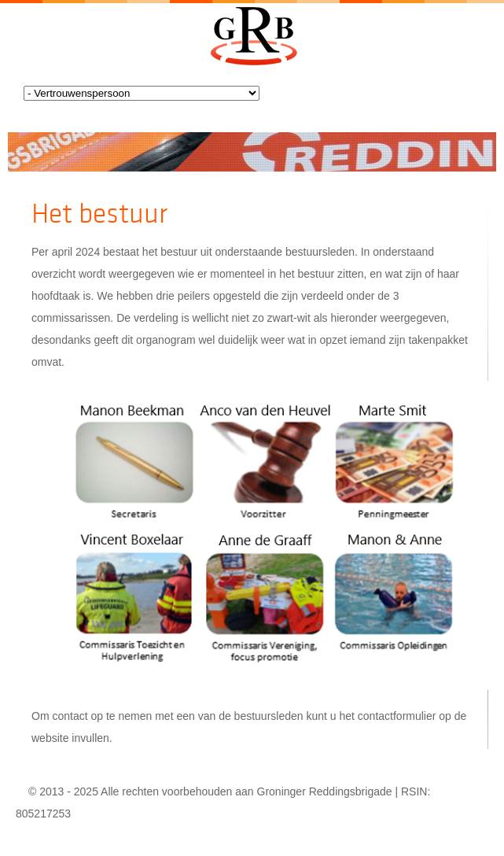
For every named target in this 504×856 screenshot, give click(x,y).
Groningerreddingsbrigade (252, 37)
